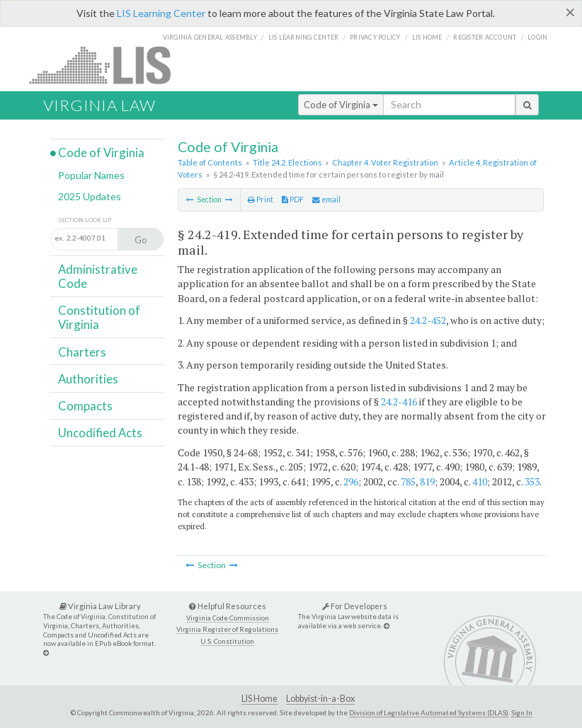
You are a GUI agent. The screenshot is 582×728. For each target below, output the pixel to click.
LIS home (427, 37)
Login (537, 37)
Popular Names (91, 175)
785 (408, 481)
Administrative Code (98, 276)
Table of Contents (210, 162)
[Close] (570, 12)
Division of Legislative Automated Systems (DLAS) (429, 712)
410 (480, 481)
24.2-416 (399, 401)
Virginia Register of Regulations (227, 629)
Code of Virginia (341, 105)
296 (351, 481)
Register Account (485, 37)
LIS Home (259, 699)
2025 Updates (90, 196)
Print (261, 200)
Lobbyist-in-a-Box (320, 699)
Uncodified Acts (100, 433)
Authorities (88, 379)
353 (532, 481)
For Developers (355, 606)
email (326, 200)
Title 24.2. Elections (287, 162)
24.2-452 (428, 320)
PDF (293, 200)
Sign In (522, 712)
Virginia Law (99, 105)
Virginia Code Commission (228, 618)
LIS (108, 65)
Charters (82, 352)
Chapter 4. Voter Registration (385, 162)
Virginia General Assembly (210, 37)
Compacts (85, 406)
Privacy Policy (375, 37)
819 (427, 481)
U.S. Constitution (227, 641)
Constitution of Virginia (99, 317)
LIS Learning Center (161, 13)
